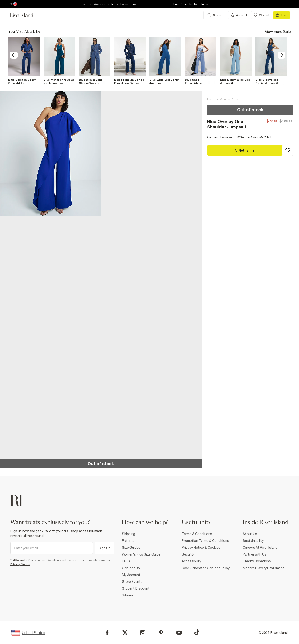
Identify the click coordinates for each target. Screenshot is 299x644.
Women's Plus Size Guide (141, 554)
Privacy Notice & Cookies (201, 548)
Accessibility (191, 561)
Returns (128, 541)
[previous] (14, 55)
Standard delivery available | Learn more (108, 4)
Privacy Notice (20, 564)
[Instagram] (143, 633)
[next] (281, 55)
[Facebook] (107, 633)
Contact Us (131, 568)
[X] (125, 633)
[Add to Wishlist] (288, 150)
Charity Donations (257, 561)
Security (188, 554)
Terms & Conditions (197, 534)
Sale (238, 99)
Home (211, 99)
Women (225, 99)
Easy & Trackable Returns (191, 4)
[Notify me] (245, 150)
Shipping (129, 534)
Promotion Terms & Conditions (205, 541)
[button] (50, 154)
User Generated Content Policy (206, 568)
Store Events (132, 582)
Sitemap (128, 595)
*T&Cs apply (18, 560)
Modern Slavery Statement (263, 568)
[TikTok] (197, 632)
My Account (131, 575)
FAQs (126, 561)
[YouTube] (179, 633)
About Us (250, 534)
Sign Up (105, 548)
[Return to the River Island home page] (25, 15)
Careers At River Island (260, 548)
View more (278, 31)
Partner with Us (255, 554)
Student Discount (136, 588)
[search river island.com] (215, 15)
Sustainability (253, 541)
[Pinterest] (161, 633)
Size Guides (131, 548)
